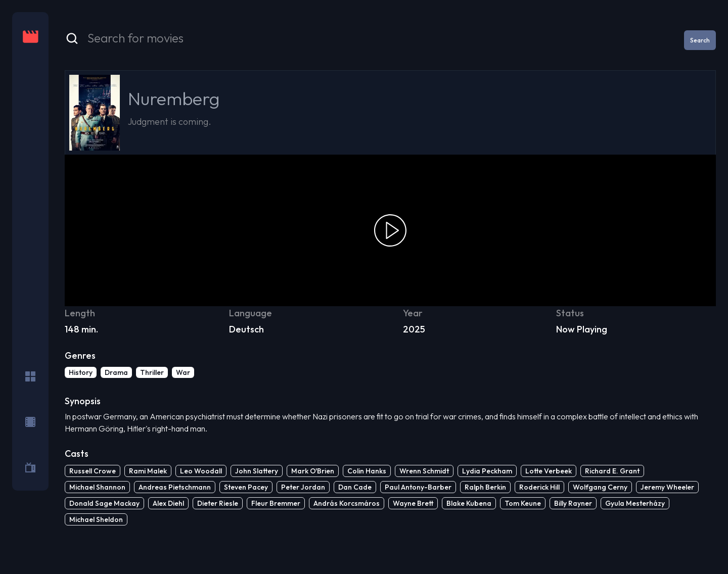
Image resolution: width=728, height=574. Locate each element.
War (183, 372)
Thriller (152, 372)
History (81, 372)
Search (700, 40)
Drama (116, 372)
